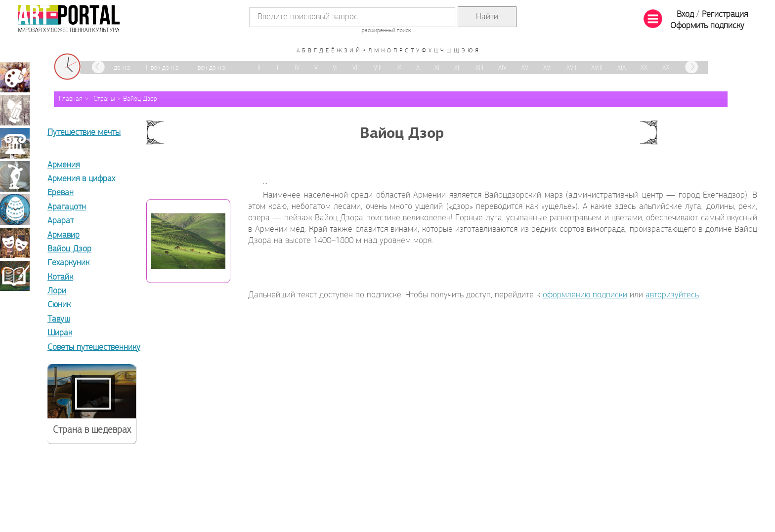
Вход (685, 15)
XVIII (597, 68)
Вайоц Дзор (140, 99)
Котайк (60, 277)
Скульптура (15, 176)
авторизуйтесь (672, 295)
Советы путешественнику (94, 348)
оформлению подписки (585, 295)
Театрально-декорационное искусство (15, 243)
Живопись (15, 77)
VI (335, 68)
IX (399, 68)
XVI (547, 68)
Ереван (61, 193)
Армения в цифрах (81, 179)
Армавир (64, 235)
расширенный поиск (386, 31)
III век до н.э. (113, 68)
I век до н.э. (210, 68)
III (278, 68)
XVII (571, 68)
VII (356, 68)
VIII (378, 68)
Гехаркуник (68, 263)
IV (297, 68)
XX (644, 68)
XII (457, 68)
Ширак (60, 333)
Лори (57, 291)
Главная (71, 99)
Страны (104, 99)
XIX (622, 68)
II (259, 68)
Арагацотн (67, 207)
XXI (667, 68)
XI (437, 68)
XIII (479, 68)
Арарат (61, 221)
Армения (64, 165)
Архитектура (15, 143)
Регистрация (725, 15)
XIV (502, 68)
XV (525, 68)
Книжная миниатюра (15, 276)
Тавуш (59, 319)
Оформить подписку (707, 26)
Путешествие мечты (84, 133)
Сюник (59, 305)
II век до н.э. (163, 68)
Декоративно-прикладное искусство (15, 209)
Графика (15, 110)
